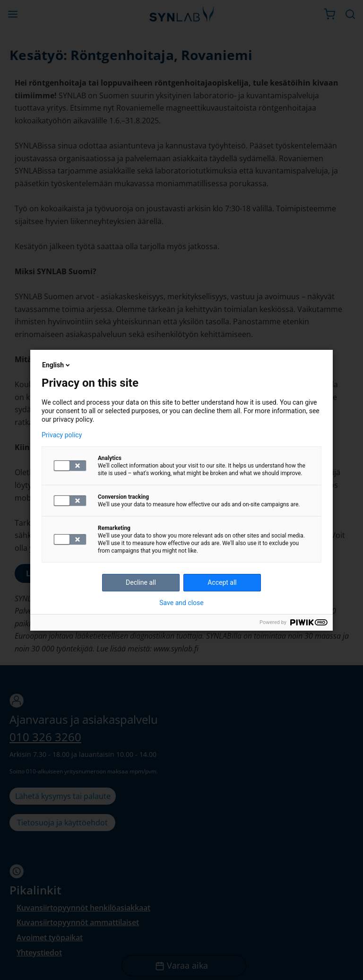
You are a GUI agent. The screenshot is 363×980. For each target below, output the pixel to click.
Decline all (141, 582)
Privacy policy (62, 435)
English (57, 365)
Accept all (222, 582)
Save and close (181, 603)
